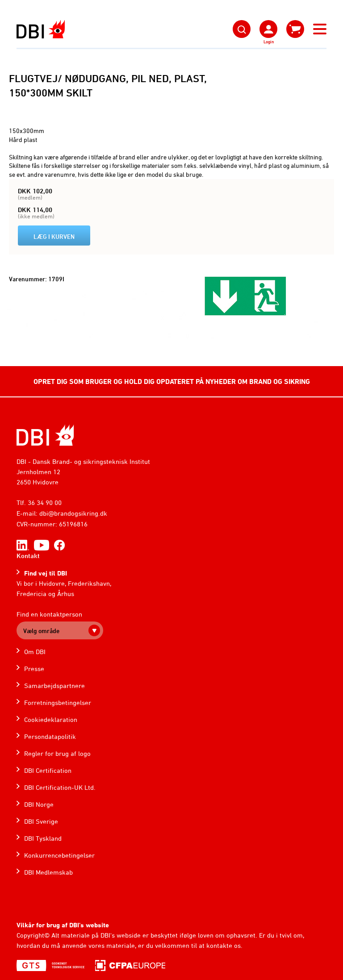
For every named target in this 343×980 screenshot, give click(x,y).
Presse (34, 669)
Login (269, 42)
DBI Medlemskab (48, 872)
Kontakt (28, 556)
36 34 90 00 (45, 503)
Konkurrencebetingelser (59, 855)
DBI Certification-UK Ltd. (60, 787)
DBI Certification (48, 770)
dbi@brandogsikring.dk (73, 513)
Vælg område (41, 631)
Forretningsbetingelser (58, 703)
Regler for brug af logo (57, 753)
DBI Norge (39, 804)
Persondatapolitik (50, 736)
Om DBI (35, 652)
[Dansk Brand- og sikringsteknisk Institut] (41, 29)
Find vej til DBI (46, 573)
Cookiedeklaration (51, 719)
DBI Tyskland (43, 838)
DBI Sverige (41, 821)
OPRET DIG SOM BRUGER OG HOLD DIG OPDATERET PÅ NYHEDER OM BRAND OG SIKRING (172, 381)
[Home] (45, 435)
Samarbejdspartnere (54, 686)
